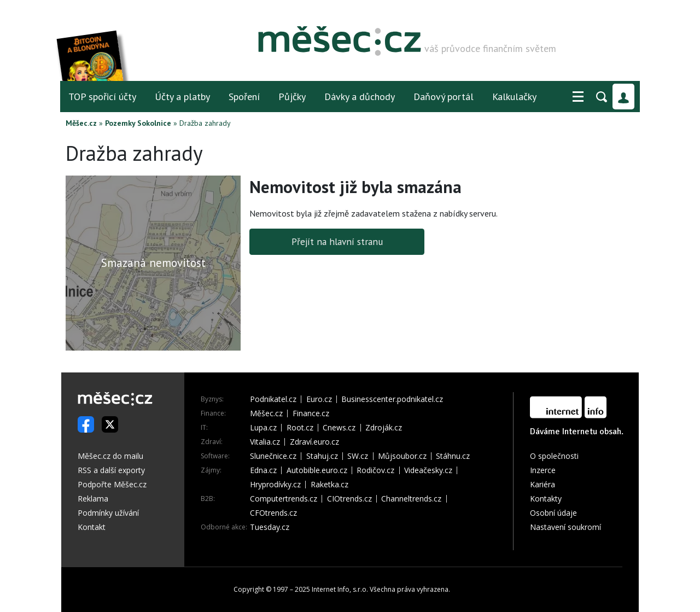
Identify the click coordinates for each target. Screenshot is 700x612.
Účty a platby (182, 97)
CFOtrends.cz (273, 513)
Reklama (93, 499)
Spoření (244, 97)
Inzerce (543, 470)
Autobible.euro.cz (317, 470)
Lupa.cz (263, 428)
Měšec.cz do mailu (110, 456)
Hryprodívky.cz (275, 485)
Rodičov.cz (375, 470)
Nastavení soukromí (565, 527)
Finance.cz (311, 413)
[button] (578, 97)
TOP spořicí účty (102, 97)
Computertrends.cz (284, 499)
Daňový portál (444, 97)
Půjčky (292, 97)
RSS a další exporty (111, 470)
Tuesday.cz (270, 527)
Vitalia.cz (265, 442)
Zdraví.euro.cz (314, 442)
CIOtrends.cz (349, 499)
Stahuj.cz (322, 456)
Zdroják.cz (384, 428)
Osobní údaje (553, 513)
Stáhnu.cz (453, 456)
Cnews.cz (339, 428)
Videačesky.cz (428, 470)
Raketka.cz (329, 485)
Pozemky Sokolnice (138, 123)
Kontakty (546, 499)
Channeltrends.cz (411, 499)
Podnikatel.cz (273, 399)
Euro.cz (319, 399)
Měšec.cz (81, 123)
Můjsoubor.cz (402, 456)
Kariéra (542, 484)
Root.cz (300, 428)
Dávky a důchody (360, 97)
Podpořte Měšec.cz (112, 484)
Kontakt (92, 527)
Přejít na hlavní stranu (337, 241)
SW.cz (358, 456)
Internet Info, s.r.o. (340, 589)
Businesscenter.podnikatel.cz (392, 399)
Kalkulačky (514, 97)
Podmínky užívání (108, 513)
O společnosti (554, 456)
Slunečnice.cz (273, 456)
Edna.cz (263, 470)
